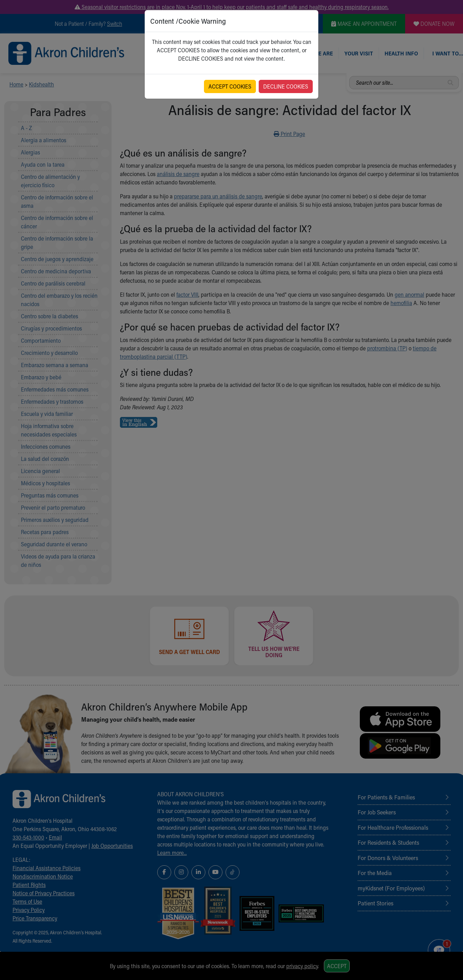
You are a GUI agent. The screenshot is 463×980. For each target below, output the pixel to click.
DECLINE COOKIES (286, 86)
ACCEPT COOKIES (230, 86)
